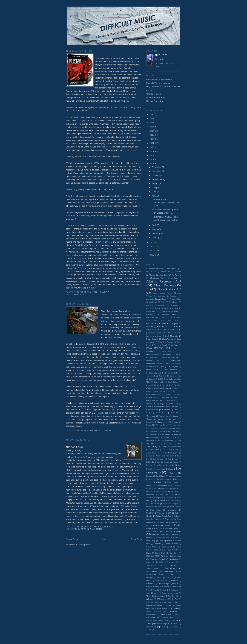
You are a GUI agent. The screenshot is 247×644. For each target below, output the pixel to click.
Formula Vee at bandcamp (158, 83)
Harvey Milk (151, 425)
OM (169, 513)
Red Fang (151, 541)
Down (148, 385)
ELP (159, 394)
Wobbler (175, 617)
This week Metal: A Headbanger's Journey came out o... (166, 203)
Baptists (165, 311)
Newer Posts (72, 539)
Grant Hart (174, 413)
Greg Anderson (164, 416)
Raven (176, 538)
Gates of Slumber (154, 407)
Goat (156, 410)
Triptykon (172, 596)
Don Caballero (173, 382)
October (156, 175)
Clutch (158, 360)
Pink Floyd (169, 522)
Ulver (148, 602)
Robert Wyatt (166, 547)
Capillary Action (155, 354)
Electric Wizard (172, 391)
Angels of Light (175, 299)
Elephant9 (150, 394)
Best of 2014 (161, 330)
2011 (152, 143)
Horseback (153, 434)
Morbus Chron (163, 495)
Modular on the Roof (156, 97)
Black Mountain (171, 336)
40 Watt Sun (171, 269)
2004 (152, 247)
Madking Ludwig (175, 476)
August (155, 184)
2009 (152, 151)
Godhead (166, 410)
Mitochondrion (161, 491)
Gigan (149, 410)
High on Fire (176, 431)
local (172, 473)
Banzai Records (152, 311)
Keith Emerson (158, 459)
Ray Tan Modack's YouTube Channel (163, 87)
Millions (149, 492)
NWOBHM (150, 513)
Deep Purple (152, 370)
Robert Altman (152, 547)
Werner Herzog (152, 615)
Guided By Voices (155, 419)
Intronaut (166, 437)
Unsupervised (152, 605)
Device (170, 373)
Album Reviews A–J (84, 529)
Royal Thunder (173, 550)
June (155, 192)
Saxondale (177, 556)
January (156, 237)
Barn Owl (175, 311)
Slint (159, 575)
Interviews (80, 294)
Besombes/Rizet (152, 318)
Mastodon (163, 485)
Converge (169, 360)
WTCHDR (174, 624)
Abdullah (178, 272)
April (154, 225)
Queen (149, 537)
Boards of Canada (161, 345)
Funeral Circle (173, 404)
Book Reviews (155, 348)
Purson (176, 535)
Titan (148, 593)
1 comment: (104, 292)
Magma (152, 479)
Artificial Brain (164, 305)
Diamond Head (175, 376)
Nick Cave (162, 507)
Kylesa (149, 465)
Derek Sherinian (171, 370)
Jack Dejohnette (167, 441)
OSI (172, 516)
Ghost (176, 407)
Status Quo (169, 578)
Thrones (163, 590)
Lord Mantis (161, 476)
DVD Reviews (175, 385)
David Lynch (173, 367)
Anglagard (153, 302)
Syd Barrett (162, 584)
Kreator (167, 462)
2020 (152, 114)
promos (98, 529)
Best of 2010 (168, 324)
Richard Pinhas (171, 544)
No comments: (106, 430)
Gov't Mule (161, 413)
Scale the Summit (157, 559)
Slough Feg (169, 574)
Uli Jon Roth (174, 599)
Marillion (160, 482)
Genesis (167, 407)
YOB (154, 627)
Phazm (159, 522)
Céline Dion (153, 357)
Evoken (175, 398)
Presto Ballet (151, 531)
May (154, 196)
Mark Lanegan (173, 482)
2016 (152, 123)
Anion (163, 302)
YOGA (163, 627)
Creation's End (161, 364)
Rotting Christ (158, 550)
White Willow (166, 614)
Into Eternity (154, 437)
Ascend (175, 305)
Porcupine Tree (162, 528)
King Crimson (173, 459)
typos (151, 599)
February (156, 233)
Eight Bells (158, 391)
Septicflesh (150, 565)
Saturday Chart (153, 556)
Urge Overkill (166, 605)
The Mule (163, 55)
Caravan (168, 354)
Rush (148, 553)
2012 (152, 139)
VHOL (165, 608)
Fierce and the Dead (155, 401)
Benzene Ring (169, 314)
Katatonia (159, 456)
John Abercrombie (174, 447)
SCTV (161, 562)
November (157, 171)
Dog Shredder (159, 382)
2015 (152, 127)
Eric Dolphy (154, 398)
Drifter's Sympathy (155, 101)
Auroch (175, 308)
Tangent (158, 587)
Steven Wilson (161, 581)
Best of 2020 (167, 333)
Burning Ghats (152, 351)
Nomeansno (172, 510)
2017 (152, 119)
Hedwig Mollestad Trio (161, 428)
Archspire (150, 305)
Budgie (175, 348)
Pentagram (169, 519)
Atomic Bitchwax (161, 308)
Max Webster (176, 485)
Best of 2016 (154, 333)
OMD (176, 513)
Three (155, 590)
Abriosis (152, 275)
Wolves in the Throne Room (157, 621)
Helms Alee (153, 431)
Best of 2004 (159, 321)
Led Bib (171, 465)
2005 (152, 243)
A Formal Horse (165, 272)
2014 (152, 131)
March (155, 229)
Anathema (161, 296)
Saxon (167, 556)
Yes (148, 627)
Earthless (175, 388)
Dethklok (161, 373)
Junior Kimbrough (169, 453)
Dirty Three (164, 379)
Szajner (149, 587)
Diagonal (162, 376)
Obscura (161, 513)
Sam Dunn (174, 553)
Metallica (163, 488)
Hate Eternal (164, 425)
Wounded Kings (161, 624)
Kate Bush (170, 456)
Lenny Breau (160, 469)
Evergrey (165, 398)
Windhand (150, 618)
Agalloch (175, 278)
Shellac (161, 565)
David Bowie (160, 367)
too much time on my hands (166, 593)
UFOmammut (161, 599)
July (154, 188)
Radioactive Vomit (163, 538)
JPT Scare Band (170, 450)
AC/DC (169, 275)
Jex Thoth (161, 447)
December (157, 167)
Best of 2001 (167, 318)
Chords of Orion (154, 94)
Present (175, 528)
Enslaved (167, 394)
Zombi (149, 630)
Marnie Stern (151, 485)
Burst (164, 351)
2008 (152, 155)
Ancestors (174, 296)
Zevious (175, 627)
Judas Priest (151, 453)
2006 (152, 164)
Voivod (174, 608)
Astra (148, 308)
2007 (152, 160)
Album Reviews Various (162, 293)
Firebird (149, 404)
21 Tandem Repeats (155, 269)
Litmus (171, 469)
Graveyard (151, 416)
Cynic (172, 364)
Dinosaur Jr (153, 379)
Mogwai (175, 491)
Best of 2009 (152, 324)
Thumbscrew (174, 590)
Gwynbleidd (173, 419)
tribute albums (160, 596)
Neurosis (150, 507)
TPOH (149, 596)
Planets (167, 525)
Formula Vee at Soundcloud (159, 80)
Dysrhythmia (154, 388)
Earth (166, 388)
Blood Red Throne (165, 342)
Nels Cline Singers (171, 504)
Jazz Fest (168, 444)
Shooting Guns (173, 565)
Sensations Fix (172, 562)
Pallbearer (157, 519)
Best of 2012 (163, 327)
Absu (161, 275)
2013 (152, 135)
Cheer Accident (166, 357)
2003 (152, 251)
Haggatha (150, 422)
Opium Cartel (161, 516)
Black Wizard (168, 339)
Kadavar (149, 456)
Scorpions (174, 559)
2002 (152, 255)
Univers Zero (173, 602)
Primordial (164, 531)
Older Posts (136, 539)
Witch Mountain (163, 618)
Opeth (149, 516)
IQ (174, 437)
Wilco (177, 615)
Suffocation (150, 584)
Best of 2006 (173, 321)
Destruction (151, 373)
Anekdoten (162, 299)
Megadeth (152, 488)
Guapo (175, 416)
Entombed (177, 394)
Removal (158, 544)
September (157, 179)
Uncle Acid (159, 602)
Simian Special (153, 568)
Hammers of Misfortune (168, 422)
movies (170, 498)
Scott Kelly (150, 562)
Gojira (176, 410)
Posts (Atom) (85, 545)
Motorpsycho (159, 498)
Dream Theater (160, 385)
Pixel (179, 522)
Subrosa (174, 581)
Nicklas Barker (176, 507)
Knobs (149, 90)
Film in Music (172, 401)
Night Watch (155, 510)
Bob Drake (175, 345)
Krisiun (176, 462)
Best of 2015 (175, 330)
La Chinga (160, 465)
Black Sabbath (152, 339)
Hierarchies (165, 431)
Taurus (167, 587)
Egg (148, 391)
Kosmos (158, 462)
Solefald (158, 578)
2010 (152, 147)
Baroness (150, 314)
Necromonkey (175, 501)
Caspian (178, 354)
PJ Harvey (154, 525)
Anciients (150, 299)
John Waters (154, 450)
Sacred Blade (160, 553)
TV (180, 596)
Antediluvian (174, 302)
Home (104, 539)
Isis (156, 441)
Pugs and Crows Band (161, 534)
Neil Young (154, 504)
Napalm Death (159, 501)
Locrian (149, 476)
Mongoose (150, 495)
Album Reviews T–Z (169, 290)
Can (179, 351)
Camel (172, 351)
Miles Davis (174, 488)
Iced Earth (165, 434)
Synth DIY (174, 584)
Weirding (174, 611)
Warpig (149, 611)
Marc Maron (165, 479)
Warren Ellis (161, 611)
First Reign (160, 404)
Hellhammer (177, 428)
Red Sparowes (166, 541)
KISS (148, 462)
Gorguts (149, 413)
